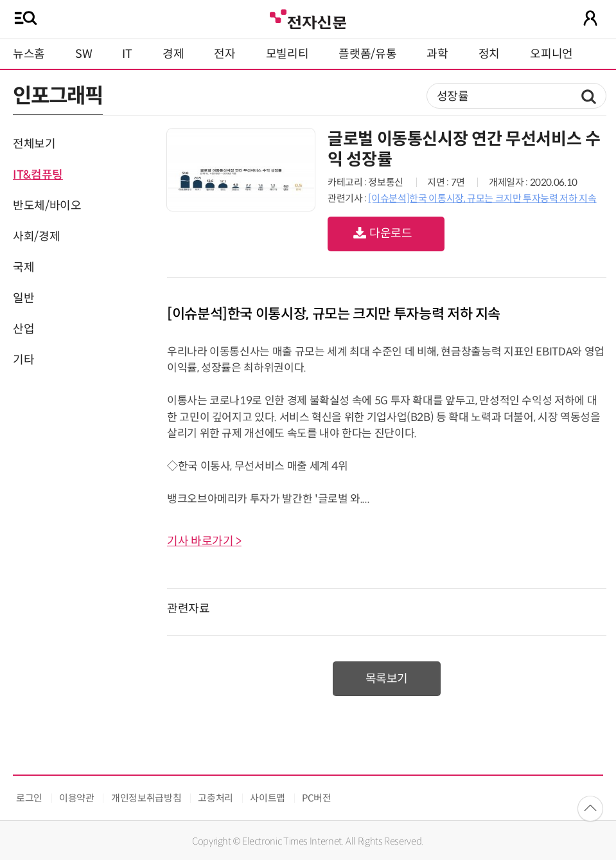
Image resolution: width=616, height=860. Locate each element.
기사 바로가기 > (204, 541)
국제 (23, 267)
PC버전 (317, 798)
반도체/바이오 (47, 206)
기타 (23, 360)
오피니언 (551, 54)
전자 (224, 54)
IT (127, 54)
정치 (489, 54)
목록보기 (387, 679)
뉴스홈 (29, 54)
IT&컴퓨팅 (38, 175)
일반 (23, 298)
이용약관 (77, 798)
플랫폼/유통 (367, 54)
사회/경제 (36, 237)
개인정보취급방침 (146, 798)
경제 (173, 54)
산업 (23, 329)
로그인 (29, 798)
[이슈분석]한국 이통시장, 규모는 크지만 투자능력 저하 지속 (482, 198)
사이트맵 (268, 798)
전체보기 (34, 144)
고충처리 (216, 798)
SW (84, 54)
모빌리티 (287, 54)
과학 (437, 54)
